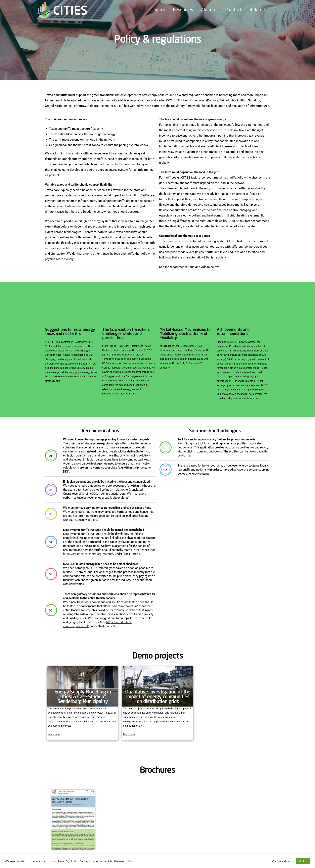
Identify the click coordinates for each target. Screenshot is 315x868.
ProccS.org (185, 443)
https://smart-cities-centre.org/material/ (89, 554)
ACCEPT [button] (303, 861)
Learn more (54, 734)
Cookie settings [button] (283, 861)
